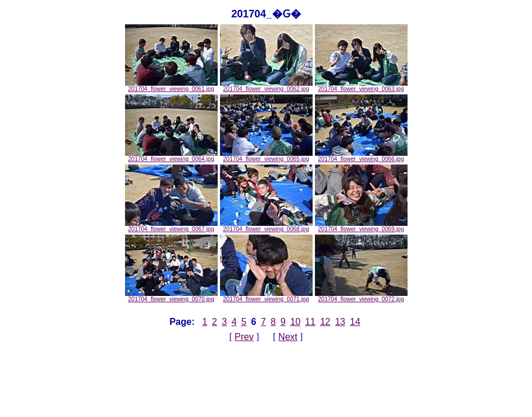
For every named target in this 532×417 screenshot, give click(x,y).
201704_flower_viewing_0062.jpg (266, 86)
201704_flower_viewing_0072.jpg (361, 297)
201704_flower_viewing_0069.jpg (361, 226)
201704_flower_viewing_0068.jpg (266, 226)
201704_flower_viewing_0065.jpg (266, 156)
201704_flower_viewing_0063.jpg (361, 86)
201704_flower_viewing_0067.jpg (171, 226)
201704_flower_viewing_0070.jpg (171, 297)
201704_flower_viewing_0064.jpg (171, 156)
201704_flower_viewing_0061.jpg (171, 86)
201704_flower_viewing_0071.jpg (266, 297)
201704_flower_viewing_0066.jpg (361, 156)
